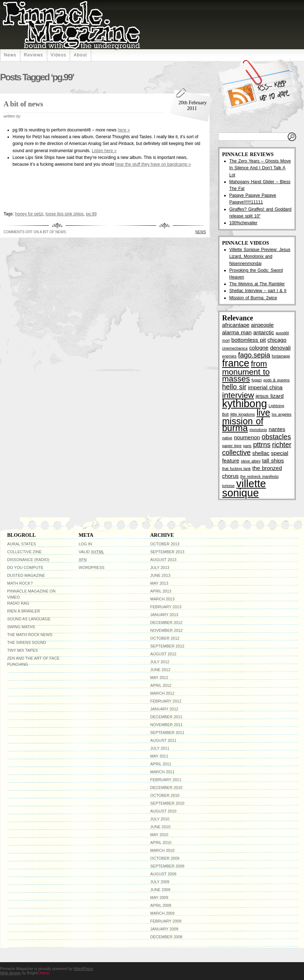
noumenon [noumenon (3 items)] (247, 437)
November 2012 (166, 630)
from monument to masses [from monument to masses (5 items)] (246, 371)
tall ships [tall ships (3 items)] (273, 461)
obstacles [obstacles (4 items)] (276, 437)
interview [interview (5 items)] (238, 395)
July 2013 (160, 567)
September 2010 (167, 803)
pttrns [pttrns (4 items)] (262, 445)
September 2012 (167, 646)
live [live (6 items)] (263, 412)
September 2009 (167, 866)
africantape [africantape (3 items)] (236, 325)
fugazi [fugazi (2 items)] (256, 380)
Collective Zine (24, 552)
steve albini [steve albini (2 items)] (251, 461)
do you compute (25, 567)
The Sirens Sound (27, 642)
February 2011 (166, 780)
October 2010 (165, 795)
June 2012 (160, 670)
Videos (59, 55)
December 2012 (166, 622)
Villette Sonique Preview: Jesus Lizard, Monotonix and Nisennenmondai (260, 256)
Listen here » (104, 151)
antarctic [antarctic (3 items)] (264, 332)
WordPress (92, 567)
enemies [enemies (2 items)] (229, 356)
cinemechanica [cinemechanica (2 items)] (235, 348)
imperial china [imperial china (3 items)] (265, 387)
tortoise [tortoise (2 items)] (228, 486)
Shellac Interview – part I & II (258, 291)
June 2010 (160, 827)
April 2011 (161, 764)
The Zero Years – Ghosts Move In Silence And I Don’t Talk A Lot (260, 168)
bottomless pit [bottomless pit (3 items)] (249, 340)
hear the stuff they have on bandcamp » (153, 164)
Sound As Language (29, 619)
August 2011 (163, 740)
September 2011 (167, 732)
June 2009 (160, 890)
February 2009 (166, 921)
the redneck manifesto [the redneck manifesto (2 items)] (259, 476)
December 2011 (166, 717)
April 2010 (161, 842)
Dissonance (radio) (28, 560)
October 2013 (165, 544)
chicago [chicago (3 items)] (277, 340)
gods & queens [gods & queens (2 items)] (276, 380)
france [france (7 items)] (236, 363)
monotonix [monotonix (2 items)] (258, 430)
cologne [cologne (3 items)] (259, 348)
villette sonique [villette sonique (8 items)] (244, 488)
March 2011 (162, 772)
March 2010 (162, 850)
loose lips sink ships (64, 214)
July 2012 (160, 662)
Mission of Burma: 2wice (253, 298)
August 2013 (163, 560)
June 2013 (160, 575)
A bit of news (23, 104)
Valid (91, 552)
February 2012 (166, 701)
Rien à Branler (24, 611)
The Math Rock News (30, 635)
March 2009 (162, 913)
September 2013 (167, 552)
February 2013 (166, 607)
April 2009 (161, 905)
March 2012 (162, 693)
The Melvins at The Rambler (257, 284)
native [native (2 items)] (227, 438)
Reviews (34, 55)
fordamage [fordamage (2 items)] (281, 356)
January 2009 (164, 929)
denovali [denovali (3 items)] (280, 348)
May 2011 (159, 756)
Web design (10, 973)
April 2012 (161, 685)
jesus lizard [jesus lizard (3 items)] (270, 396)
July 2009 (160, 882)
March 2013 (162, 599)
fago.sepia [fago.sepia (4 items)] (254, 355)
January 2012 (164, 709)
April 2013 (161, 591)
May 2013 (159, 583)
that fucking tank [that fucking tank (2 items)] (236, 469)
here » (124, 130)
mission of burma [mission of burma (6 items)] (243, 424)
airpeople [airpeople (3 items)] (262, 325)
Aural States (21, 544)
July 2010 (160, 819)
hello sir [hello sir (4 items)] (234, 387)
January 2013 (164, 615)
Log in (85, 544)
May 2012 (159, 677)
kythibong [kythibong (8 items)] (245, 403)
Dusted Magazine (26, 575)
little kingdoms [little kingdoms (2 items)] (243, 414)
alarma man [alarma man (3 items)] (237, 332)
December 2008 (166, 937)
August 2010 (163, 811)
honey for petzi (29, 214)
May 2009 (159, 897)
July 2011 (160, 748)
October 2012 (165, 638)
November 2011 (166, 725)
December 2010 (166, 787)
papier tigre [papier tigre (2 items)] (232, 446)
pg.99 (91, 214)
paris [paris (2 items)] (247, 446)
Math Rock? (20, 583)
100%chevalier (243, 223)
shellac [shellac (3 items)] (261, 453)
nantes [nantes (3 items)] (277, 429)
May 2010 (159, 835)
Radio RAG (18, 603)
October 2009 (165, 858)
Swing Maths (21, 627)
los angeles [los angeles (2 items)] (282, 414)
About (80, 55)
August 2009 (163, 874)
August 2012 (163, 654)
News (10, 55)
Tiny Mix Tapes (23, 650)
